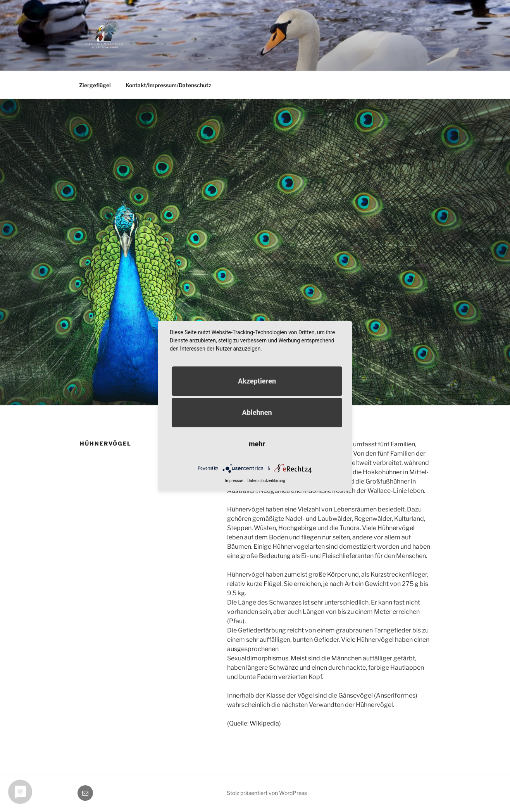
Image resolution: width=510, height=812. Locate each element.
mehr (257, 444)
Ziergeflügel (95, 85)
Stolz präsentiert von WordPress (267, 793)
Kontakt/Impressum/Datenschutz (168, 85)
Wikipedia (264, 723)
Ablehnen (257, 412)
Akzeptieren (257, 381)
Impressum (234, 481)
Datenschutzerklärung (266, 481)
